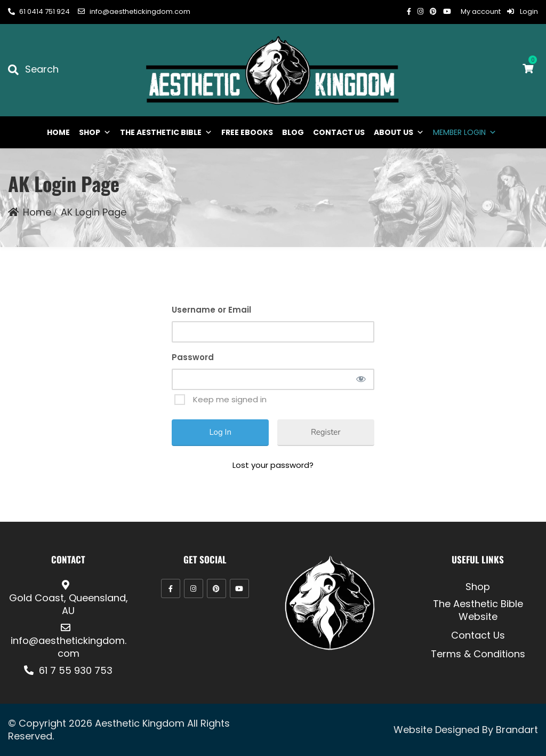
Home (37, 212)
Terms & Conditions (478, 654)
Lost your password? (273, 465)
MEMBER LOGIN (465, 132)
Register (326, 432)
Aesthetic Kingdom (140, 723)
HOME (58, 132)
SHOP (95, 132)
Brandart (517, 730)
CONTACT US (339, 132)
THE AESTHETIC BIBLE (166, 132)
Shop (478, 587)
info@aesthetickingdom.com (134, 11)
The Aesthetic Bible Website (478, 610)
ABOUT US (399, 132)
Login (523, 11)
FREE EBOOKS (247, 132)
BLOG (293, 132)
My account (481, 11)
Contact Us (478, 635)
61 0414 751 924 (39, 11)
